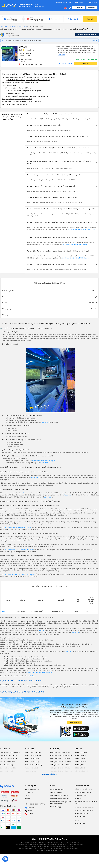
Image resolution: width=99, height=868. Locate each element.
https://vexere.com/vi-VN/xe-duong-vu (43, 461)
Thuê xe (79, 749)
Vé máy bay (55, 749)
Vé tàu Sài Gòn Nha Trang (33, 753)
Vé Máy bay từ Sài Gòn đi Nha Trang (61, 756)
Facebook (31, 808)
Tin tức (27, 796)
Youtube (31, 814)
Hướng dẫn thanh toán (57, 789)
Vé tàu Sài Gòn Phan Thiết (33, 756)
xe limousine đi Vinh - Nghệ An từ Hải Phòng (18, 527)
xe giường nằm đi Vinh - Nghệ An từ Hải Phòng (19, 550)
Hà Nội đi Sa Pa (80, 759)
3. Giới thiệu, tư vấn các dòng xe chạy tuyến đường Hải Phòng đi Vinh (27, 96)
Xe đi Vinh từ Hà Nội (7, 771)
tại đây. (32, 676)
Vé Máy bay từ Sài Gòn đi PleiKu (60, 768)
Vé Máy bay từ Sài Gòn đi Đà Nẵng (61, 762)
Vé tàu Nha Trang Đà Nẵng (33, 765)
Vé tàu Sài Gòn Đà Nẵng (33, 759)
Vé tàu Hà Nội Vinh (31, 771)
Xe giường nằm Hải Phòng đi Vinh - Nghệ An (76, 258)
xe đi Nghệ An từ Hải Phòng (17, 26)
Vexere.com (35, 478)
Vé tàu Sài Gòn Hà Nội (32, 762)
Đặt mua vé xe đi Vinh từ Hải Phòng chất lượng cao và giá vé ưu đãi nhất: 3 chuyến (35, 74)
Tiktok (30, 811)
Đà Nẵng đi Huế (80, 768)
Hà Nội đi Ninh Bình (81, 753)
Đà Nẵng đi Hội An (81, 765)
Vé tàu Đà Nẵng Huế (32, 768)
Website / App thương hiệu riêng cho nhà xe (86, 802)
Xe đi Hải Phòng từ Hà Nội (8, 768)
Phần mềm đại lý (80, 816)
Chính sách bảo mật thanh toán (60, 799)
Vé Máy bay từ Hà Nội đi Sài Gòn (60, 753)
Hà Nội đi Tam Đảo (81, 762)
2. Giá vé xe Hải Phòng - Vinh (15, 93)
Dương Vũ (45, 422)
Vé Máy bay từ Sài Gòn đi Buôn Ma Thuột (61, 772)
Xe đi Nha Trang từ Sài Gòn (9, 759)
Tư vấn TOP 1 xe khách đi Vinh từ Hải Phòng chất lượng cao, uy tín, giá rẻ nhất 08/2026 (29, 77)
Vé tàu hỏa (30, 749)
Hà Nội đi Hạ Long (81, 756)
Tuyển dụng (29, 792)
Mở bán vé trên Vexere (76, 3)
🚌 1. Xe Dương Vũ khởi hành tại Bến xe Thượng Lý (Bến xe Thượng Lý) (28, 80)
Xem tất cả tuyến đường (49, 774)
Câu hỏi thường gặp (56, 807)
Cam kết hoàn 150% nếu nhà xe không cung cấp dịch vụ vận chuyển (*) (30, 6)
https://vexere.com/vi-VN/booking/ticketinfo (39, 673)
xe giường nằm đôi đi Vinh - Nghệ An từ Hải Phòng (20, 574)
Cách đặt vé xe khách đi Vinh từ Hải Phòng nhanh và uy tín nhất (22, 102)
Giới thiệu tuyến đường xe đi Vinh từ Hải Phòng (17, 88)
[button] (62, 114)
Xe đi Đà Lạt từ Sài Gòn (8, 762)
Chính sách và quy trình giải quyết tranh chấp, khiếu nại (61, 803)
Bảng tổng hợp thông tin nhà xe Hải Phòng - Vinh (17, 99)
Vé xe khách (4, 26)
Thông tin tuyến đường (9, 85)
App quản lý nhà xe (81, 795)
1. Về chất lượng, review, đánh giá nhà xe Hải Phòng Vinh (24, 91)
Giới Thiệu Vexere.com (32, 789)
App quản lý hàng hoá (82, 813)
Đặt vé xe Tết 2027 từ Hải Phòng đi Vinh (15, 104)
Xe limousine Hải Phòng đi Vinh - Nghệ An (75, 245)
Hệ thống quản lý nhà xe (83, 789)
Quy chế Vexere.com (57, 792)
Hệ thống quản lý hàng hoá (84, 807)
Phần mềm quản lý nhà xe (83, 792)
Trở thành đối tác (91, 3)
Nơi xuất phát (10, 18)
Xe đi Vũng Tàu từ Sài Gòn (9, 756)
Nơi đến (32, 18)
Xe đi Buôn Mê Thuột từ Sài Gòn (10, 753)
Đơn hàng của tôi (62, 3)
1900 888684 (44, 463)
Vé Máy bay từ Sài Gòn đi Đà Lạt (60, 765)
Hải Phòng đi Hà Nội (81, 771)
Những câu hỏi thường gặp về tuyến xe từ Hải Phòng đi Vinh (21, 83)
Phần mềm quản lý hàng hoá (84, 810)
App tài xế (78, 798)
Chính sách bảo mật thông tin (59, 796)
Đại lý (77, 821)
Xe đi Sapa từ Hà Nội (7, 765)
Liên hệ (28, 799)
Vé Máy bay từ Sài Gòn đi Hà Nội (60, 759)
